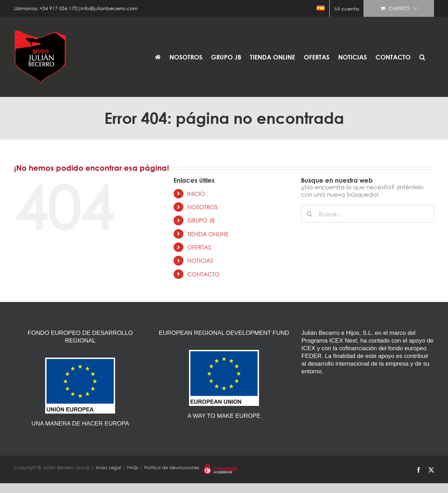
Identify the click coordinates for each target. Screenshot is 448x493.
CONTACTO (203, 274)
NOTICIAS (200, 260)
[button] (422, 57)
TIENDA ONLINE (208, 234)
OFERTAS (199, 247)
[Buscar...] (367, 214)
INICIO (196, 194)
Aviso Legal (108, 468)
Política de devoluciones (172, 468)
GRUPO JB (201, 220)
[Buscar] (310, 214)
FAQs (133, 468)
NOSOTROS (202, 207)
